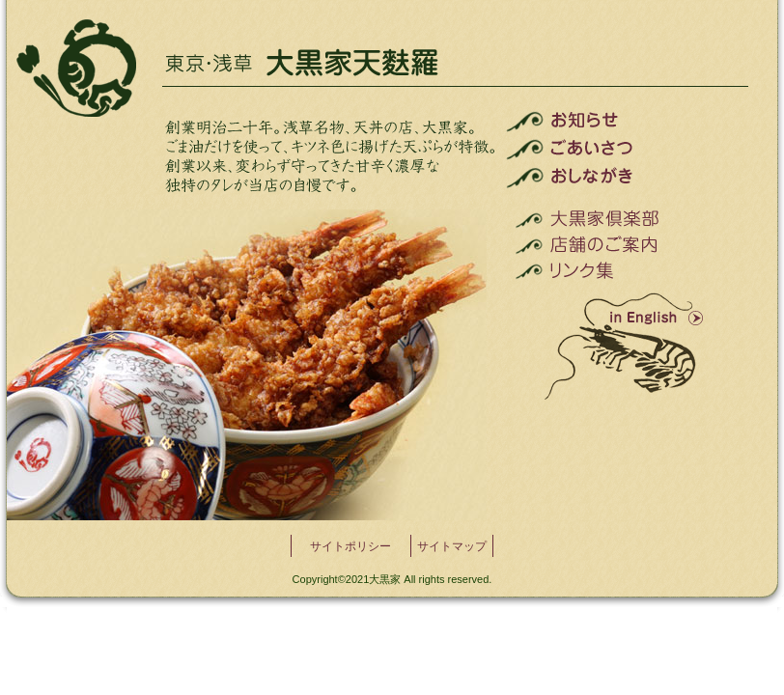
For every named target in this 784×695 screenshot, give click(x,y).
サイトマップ (452, 546)
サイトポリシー (350, 546)
